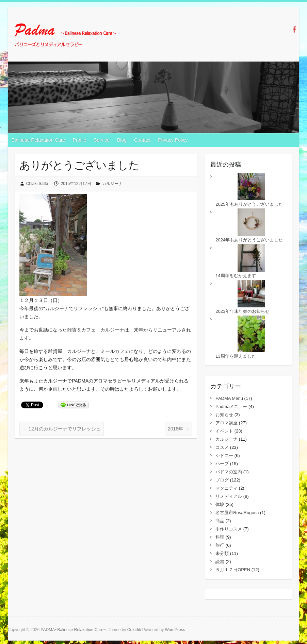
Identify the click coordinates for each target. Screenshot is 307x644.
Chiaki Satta (37, 184)
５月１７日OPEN (233, 570)
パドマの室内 (229, 472)
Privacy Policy (173, 140)
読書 (220, 562)
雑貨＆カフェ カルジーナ (96, 330)
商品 (220, 521)
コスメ (222, 447)
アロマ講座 (227, 423)
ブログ (222, 480)
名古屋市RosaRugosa (237, 513)
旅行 (220, 545)
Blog (122, 140)
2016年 (179, 429)
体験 (220, 504)
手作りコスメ (229, 529)
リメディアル (229, 496)
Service (102, 140)
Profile (80, 140)
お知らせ (224, 415)
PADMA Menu (229, 398)
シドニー (224, 455)
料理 (220, 537)
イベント (224, 431)
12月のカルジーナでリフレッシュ (61, 429)
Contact (142, 140)
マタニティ (227, 488)
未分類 (222, 553)
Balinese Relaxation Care (38, 140)
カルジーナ (112, 184)
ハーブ (222, 464)
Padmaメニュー (231, 406)
